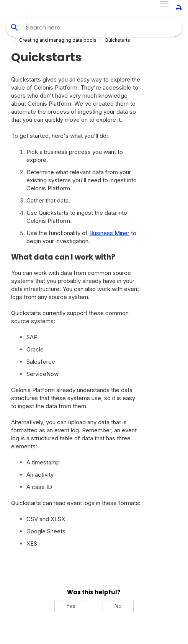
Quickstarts (117, 40)
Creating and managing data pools (58, 40)
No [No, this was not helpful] (118, 606)
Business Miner (109, 233)
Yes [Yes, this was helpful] (71, 606)
